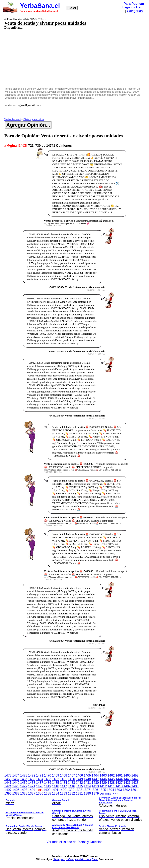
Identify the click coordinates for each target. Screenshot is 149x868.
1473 (24, 775)
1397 (87, 790)
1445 (111, 779)
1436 (48, 783)
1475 (8, 775)
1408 (135, 786)
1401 (55, 790)
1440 (16, 783)
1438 (32, 783)
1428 (111, 783)
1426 (127, 783)
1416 (71, 786)
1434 (64, 783)
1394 (110, 790)
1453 (48, 779)
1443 (127, 779)
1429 (103, 783)
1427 (119, 783)
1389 (16, 793)
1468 (64, 775)
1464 (95, 775)
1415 (79, 786)
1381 (79, 793)
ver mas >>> (75, 814)
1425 (135, 783)
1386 (40, 793)
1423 (16, 786)
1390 (8, 793)
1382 (71, 793)
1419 (48, 786)
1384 (56, 793)
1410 (119, 786)
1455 (32, 779)
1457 (16, 779)
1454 (40, 779)
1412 (103, 786)
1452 (56, 779)
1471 (40, 775)
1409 (127, 786)
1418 (56, 786)
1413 (95, 786)
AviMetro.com (83, 859)
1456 (24, 779)
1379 (95, 793)
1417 (64, 786)
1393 (118, 790)
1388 (24, 793)
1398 (79, 790)
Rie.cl (95, 859)
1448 (87, 779)
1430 (95, 783)
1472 (32, 775)
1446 (103, 779)
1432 (79, 783)
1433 (71, 783)
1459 (135, 775)
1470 (48, 775)
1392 (126, 790)
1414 (87, 786)
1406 (16, 790)
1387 (32, 793)
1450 (71, 779)
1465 (87, 775)
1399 (71, 790)
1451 (64, 779)
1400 (63, 790)
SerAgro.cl (59, 859)
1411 (111, 786)
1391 (134, 790)
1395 (102, 790)
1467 (71, 775)
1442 (135, 779)
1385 (48, 793)
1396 (95, 790)
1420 (40, 786)
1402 (47, 790)
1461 (119, 775)
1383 (64, 793)
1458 (8, 779)
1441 (8, 783)
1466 (79, 775)
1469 (56, 775)
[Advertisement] (63, 58)
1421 (32, 786)
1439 (24, 783)
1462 (111, 775)
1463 (103, 775)
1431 (87, 783)
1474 (16, 775)
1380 (87, 793)
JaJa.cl (70, 859)
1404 (32, 790)
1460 (127, 775)
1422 (24, 786)
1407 (8, 790)
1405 (24, 790)
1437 (40, 783)
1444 (119, 779)
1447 (95, 779)
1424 (8, 786)
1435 (56, 783)
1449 (79, 779)
